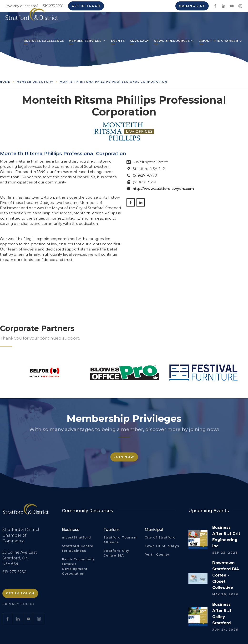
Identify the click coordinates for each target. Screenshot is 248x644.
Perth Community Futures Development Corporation (78, 566)
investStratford (76, 537)
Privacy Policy (19, 604)
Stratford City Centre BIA (116, 553)
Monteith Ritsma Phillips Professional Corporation (114, 82)
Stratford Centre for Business (78, 548)
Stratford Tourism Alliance (121, 540)
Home (5, 82)
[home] (32, 16)
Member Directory (35, 82)
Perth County (157, 554)
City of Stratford (160, 537)
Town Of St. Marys (162, 546)
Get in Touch (20, 593)
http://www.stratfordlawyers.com (163, 189)
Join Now (124, 457)
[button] (85, 41)
